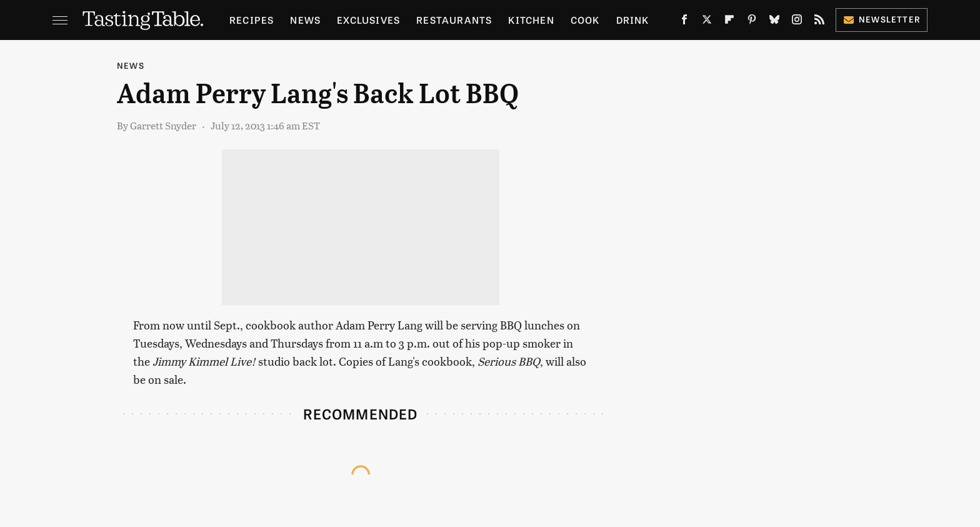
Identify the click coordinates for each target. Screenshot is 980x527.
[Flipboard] (729, 22)
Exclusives (368, 20)
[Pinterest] (752, 22)
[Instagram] (797, 22)
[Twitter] (707, 22)
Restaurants (454, 20)
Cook (585, 20)
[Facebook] (684, 22)
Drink (633, 20)
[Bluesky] (774, 22)
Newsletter (882, 19)
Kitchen (531, 20)
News (305, 20)
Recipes (252, 20)
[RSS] (819, 22)
